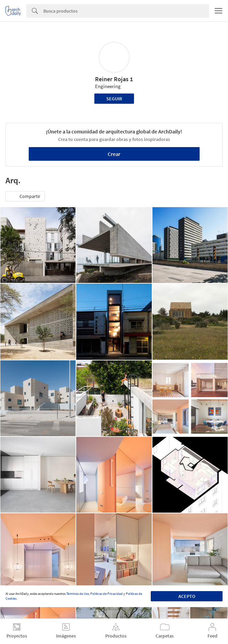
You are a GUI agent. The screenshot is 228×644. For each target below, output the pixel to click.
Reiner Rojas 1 (114, 79)
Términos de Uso (78, 594)
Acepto (187, 596)
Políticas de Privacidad (106, 594)
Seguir (114, 99)
